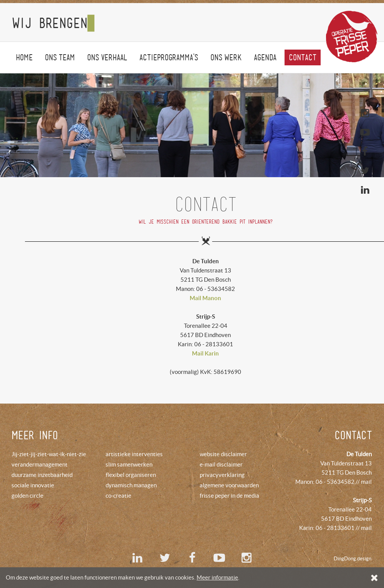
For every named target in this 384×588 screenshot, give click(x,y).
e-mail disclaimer (221, 464)
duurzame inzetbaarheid (42, 475)
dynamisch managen (131, 485)
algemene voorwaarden (229, 485)
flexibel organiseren (131, 475)
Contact (303, 57)
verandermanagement (40, 464)
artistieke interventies (134, 454)
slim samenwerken (129, 464)
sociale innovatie (33, 485)
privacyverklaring (222, 475)
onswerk (226, 57)
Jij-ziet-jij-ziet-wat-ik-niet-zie (49, 454)
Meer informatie (217, 577)
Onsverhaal (107, 57)
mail (366, 482)
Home (24, 57)
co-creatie (118, 496)
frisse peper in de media (229, 496)
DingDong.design (353, 559)
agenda (265, 57)
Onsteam (60, 57)
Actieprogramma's (169, 57)
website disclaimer (223, 454)
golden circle (27, 496)
